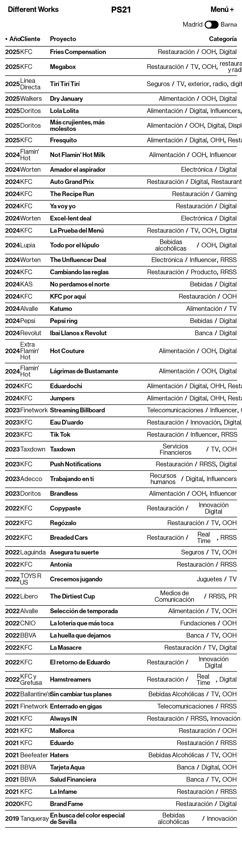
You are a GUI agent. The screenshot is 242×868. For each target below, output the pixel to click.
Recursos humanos (163, 479)
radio (220, 84)
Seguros (158, 84)
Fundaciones (198, 624)
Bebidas (201, 285)
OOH (209, 52)
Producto (204, 272)
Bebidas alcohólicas (171, 245)
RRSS (229, 260)
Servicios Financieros (176, 450)
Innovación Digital (214, 509)
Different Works (33, 9)
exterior (199, 84)
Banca (204, 333)
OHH (217, 140)
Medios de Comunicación (174, 597)
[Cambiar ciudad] (212, 25)
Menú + (222, 9)
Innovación (205, 423)
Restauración (176, 52)
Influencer (223, 155)
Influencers (225, 111)
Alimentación (177, 99)
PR (233, 597)
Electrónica (197, 170)
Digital (228, 52)
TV (194, 67)
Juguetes (209, 579)
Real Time (204, 538)
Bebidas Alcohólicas (176, 694)
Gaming (226, 194)
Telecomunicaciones (175, 410)
